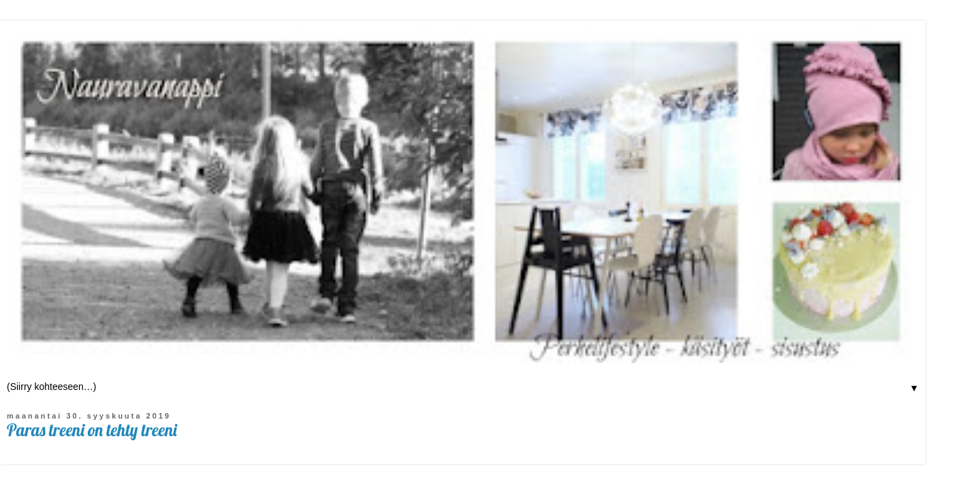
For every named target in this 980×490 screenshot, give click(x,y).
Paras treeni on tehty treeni (92, 430)
